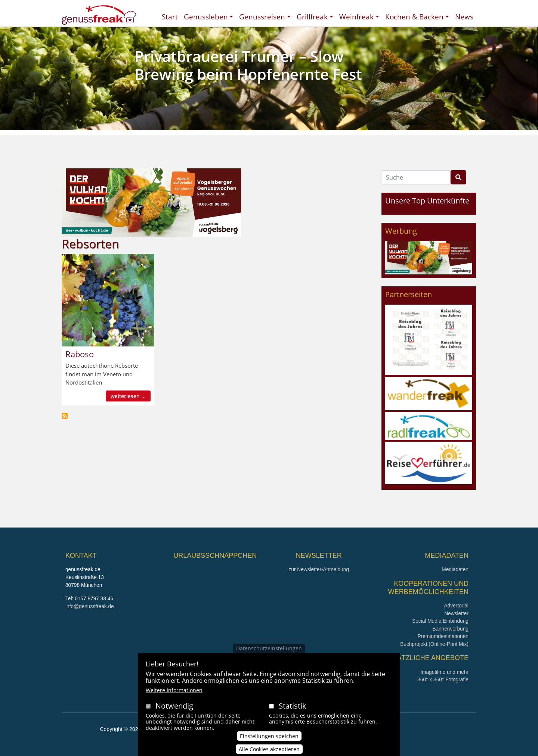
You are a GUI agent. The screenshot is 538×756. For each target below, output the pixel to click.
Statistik (293, 710)
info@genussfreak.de (90, 606)
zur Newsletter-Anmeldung (319, 570)
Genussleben (206, 17)
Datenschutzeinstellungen (269, 652)
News (464, 17)
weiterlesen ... (128, 396)
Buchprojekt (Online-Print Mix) (434, 644)
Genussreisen (262, 17)
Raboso (80, 354)
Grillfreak (312, 17)
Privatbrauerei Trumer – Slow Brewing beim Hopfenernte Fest (248, 65)
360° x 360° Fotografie (443, 680)
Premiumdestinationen (443, 636)
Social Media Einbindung (440, 621)
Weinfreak (356, 17)
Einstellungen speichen (269, 740)
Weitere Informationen (174, 694)
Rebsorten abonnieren (65, 416)
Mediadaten (455, 570)
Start (170, 17)
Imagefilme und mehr (444, 672)
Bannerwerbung (450, 629)
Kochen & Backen (414, 17)
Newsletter (456, 614)
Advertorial (456, 606)
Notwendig (174, 710)
